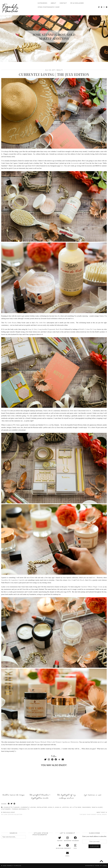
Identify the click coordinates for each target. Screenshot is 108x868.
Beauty (60, 70)
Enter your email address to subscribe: (94, 836)
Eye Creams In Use (93, 795)
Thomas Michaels (19, 809)
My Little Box (76, 807)
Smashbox (87, 807)
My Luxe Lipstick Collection (12, 813)
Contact (63, 3)
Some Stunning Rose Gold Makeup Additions (54, 36)
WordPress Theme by (96, 866)
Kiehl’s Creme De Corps (14, 795)
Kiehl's (51, 807)
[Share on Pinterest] (15, 804)
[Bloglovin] (104, 7)
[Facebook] (56, 759)
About (54, 3)
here (94, 578)
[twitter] (60, 839)
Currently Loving (28, 807)
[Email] (107, 7)
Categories (43, 3)
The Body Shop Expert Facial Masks (93, 813)
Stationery (6, 809)
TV (28, 809)
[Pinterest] (102, 7)
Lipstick (65, 807)
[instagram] (67, 839)
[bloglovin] (60, 847)
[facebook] (75, 839)
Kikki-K (58, 807)
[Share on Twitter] (12, 804)
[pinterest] (67, 847)
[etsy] (75, 847)
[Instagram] (49, 759)
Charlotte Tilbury (12, 807)
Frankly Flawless (10, 8)
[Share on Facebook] (9, 804)
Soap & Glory (97, 807)
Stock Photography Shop (49, 7)
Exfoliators (42, 807)
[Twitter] (99, 7)
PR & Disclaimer (77, 3)
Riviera (46, 425)
